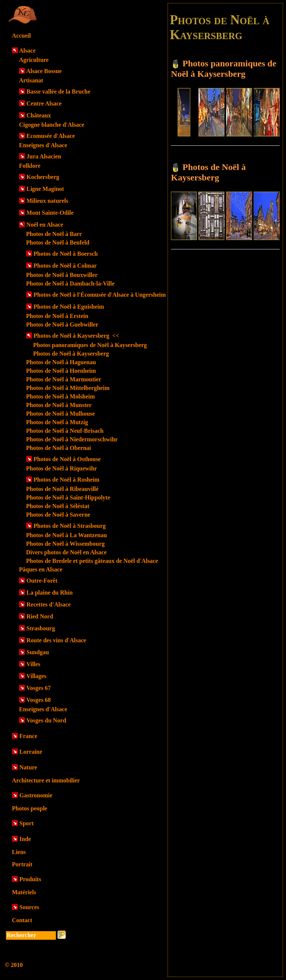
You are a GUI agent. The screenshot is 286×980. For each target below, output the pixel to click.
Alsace (27, 51)
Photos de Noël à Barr (54, 234)
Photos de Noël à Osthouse (67, 459)
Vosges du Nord (46, 720)
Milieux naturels (47, 201)
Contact (22, 920)
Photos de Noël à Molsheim (61, 396)
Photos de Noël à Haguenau (61, 362)
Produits (30, 879)
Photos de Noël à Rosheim (66, 480)
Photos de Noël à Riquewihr (61, 468)
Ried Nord (40, 616)
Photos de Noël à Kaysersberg (76, 336)
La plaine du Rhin (50, 593)
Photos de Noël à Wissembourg (65, 544)
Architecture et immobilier (46, 780)
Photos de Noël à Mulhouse (61, 414)
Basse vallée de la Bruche (58, 92)
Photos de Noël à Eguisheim (69, 307)
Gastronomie (36, 795)
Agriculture (34, 60)
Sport (26, 823)
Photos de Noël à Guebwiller (62, 324)
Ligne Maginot (45, 189)
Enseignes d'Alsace (43, 145)
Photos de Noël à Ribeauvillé (62, 489)
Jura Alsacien (44, 156)
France (28, 736)
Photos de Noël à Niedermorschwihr (72, 439)
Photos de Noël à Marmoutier (64, 379)
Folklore (30, 166)
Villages (36, 676)
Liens (19, 852)
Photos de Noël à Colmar (65, 266)
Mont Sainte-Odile (50, 213)
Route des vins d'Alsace (56, 640)
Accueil (21, 36)
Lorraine (31, 752)
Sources (29, 907)
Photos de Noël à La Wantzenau (66, 535)
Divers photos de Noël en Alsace (66, 552)
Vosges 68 (39, 700)
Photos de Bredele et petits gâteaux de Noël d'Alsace (92, 561)
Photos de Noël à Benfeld (58, 242)
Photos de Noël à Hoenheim (61, 371)
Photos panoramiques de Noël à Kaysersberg (90, 345)
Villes (34, 664)
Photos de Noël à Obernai (58, 448)
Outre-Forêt (42, 581)
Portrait (22, 864)
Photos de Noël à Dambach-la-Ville (70, 283)
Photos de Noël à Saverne (58, 515)
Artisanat (31, 80)
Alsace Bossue (44, 71)
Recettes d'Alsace (49, 604)
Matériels (24, 892)
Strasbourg (41, 628)
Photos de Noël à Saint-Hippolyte (68, 497)
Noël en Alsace (45, 225)
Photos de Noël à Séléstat (58, 506)
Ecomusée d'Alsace (51, 136)
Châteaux (39, 115)
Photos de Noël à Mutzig (57, 422)
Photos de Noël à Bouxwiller (62, 275)
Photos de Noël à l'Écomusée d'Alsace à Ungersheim (100, 295)
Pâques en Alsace (41, 569)
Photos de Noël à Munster (59, 405)
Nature (28, 767)
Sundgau (38, 652)
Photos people (30, 808)
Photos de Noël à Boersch (66, 254)
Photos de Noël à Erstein (57, 316)
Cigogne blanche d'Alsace (52, 125)
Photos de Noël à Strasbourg (70, 526)
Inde (25, 839)
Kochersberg (43, 177)
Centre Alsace (44, 103)
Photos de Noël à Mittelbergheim (68, 388)
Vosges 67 (39, 688)
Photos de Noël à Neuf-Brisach (65, 431)
